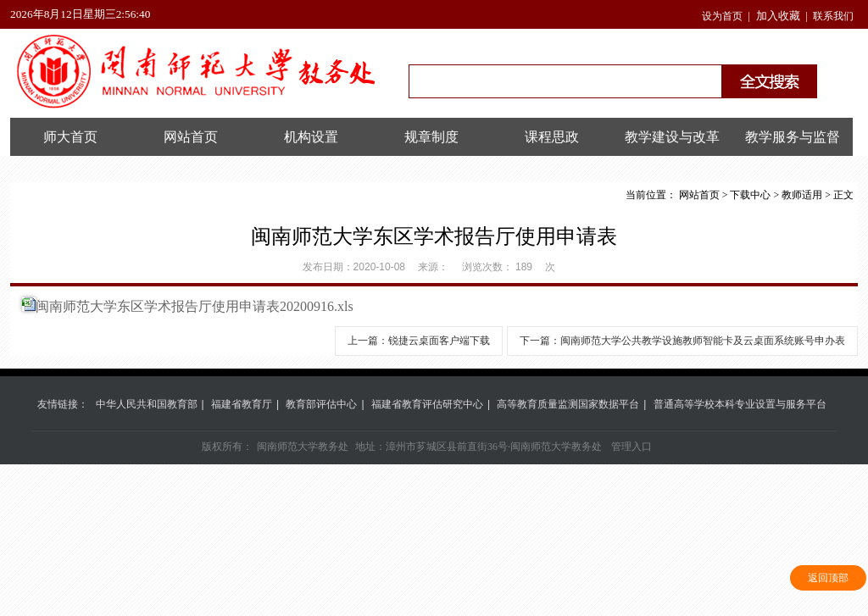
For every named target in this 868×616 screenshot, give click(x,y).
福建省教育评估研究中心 (427, 404)
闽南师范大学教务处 (303, 447)
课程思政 (552, 137)
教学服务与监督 (793, 137)
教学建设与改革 (672, 137)
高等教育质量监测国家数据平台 (568, 404)
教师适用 (802, 195)
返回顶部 (828, 578)
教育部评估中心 (321, 404)
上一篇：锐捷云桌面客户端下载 (419, 341)
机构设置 (311, 137)
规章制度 (431, 137)
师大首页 (70, 137)
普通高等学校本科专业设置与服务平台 (740, 404)
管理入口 (632, 447)
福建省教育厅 (242, 404)
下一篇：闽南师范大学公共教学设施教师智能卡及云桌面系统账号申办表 (682, 341)
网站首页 (191, 137)
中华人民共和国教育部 (147, 404)
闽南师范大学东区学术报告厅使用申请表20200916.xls (195, 306)
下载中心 (750, 195)
